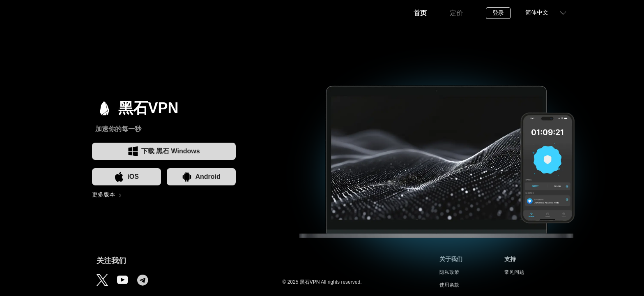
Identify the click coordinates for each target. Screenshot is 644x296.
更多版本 (103, 194)
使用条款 (449, 285)
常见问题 (514, 272)
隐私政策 (449, 272)
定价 (456, 13)
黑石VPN (310, 282)
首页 (420, 13)
